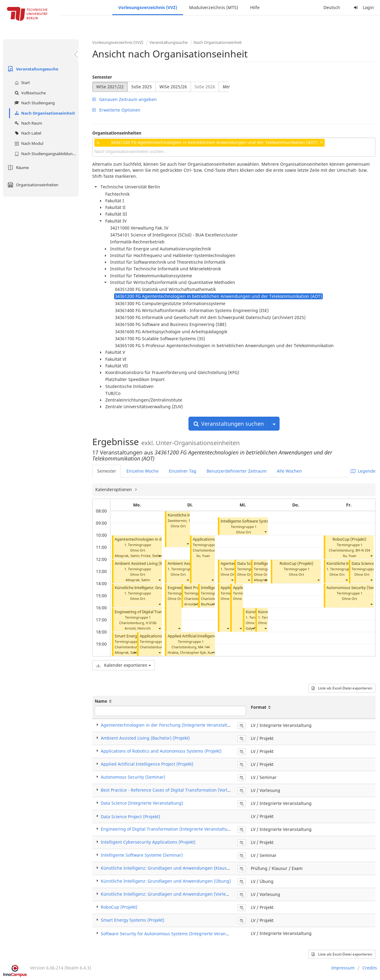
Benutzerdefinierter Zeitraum (237, 471)
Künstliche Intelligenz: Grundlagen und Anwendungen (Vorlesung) (169, 894)
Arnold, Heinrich (138, 628)
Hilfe (255, 7)
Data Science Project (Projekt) (130, 817)
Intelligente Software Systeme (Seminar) (257, 521)
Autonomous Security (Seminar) (133, 777)
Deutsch (332, 7)
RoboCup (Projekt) (296, 563)
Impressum (343, 968)
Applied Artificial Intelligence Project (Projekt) (208, 636)
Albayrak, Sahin (127, 556)
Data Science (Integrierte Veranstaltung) (142, 803)
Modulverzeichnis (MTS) (214, 7)
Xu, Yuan (203, 556)
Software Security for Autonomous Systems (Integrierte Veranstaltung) (172, 934)
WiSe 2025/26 (173, 87)
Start (21, 83)
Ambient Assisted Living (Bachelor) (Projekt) (154, 563)
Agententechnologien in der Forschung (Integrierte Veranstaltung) (169, 725)
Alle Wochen (289, 471)
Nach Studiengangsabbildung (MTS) (46, 154)
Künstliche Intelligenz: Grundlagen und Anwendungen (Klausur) (167, 868)
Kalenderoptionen (114, 489)
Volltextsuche (29, 93)
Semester (102, 77)
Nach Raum (28, 123)
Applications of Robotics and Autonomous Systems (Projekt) (161, 751)
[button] (159, 556)
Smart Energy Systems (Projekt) (133, 920)
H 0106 (151, 623)
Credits (370, 968)
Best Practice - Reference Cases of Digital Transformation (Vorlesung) (171, 790)
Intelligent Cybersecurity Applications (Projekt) (148, 842)
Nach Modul (28, 143)
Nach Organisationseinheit (44, 113)
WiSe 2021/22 (110, 87)
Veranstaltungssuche (32, 69)
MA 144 (204, 647)
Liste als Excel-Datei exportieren (342, 688)
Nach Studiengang (34, 103)
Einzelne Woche (142, 471)
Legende (363, 471)
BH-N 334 (363, 550)
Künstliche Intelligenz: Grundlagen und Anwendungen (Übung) (166, 881)
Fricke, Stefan (152, 556)
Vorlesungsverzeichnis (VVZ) (148, 7)
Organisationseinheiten (32, 185)
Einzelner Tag (183, 471)
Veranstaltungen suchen (229, 424)
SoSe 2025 (142, 87)
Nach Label (27, 133)
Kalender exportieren (124, 665)
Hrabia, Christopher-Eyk (187, 652)
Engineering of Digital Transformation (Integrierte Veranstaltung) (168, 829)
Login (363, 7)
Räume (17, 168)
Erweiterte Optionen (116, 110)
